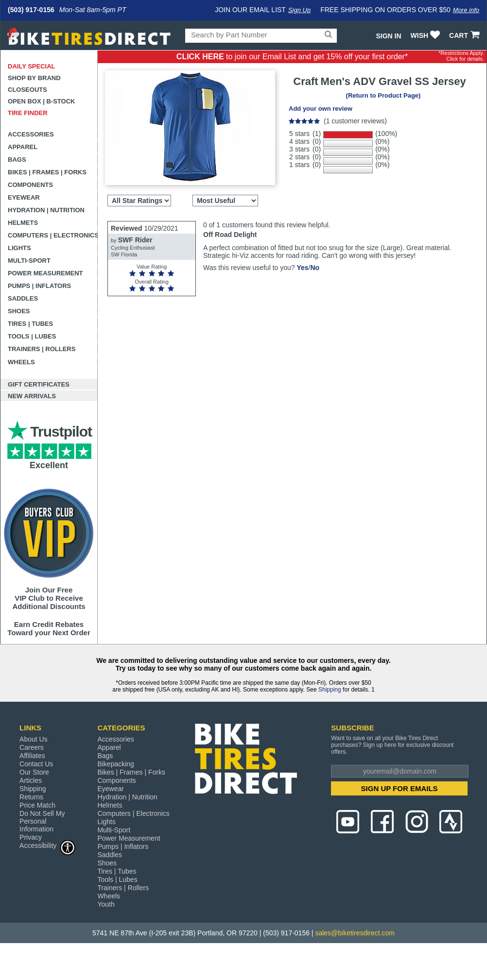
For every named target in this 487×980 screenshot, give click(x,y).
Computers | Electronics (53, 235)
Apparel (23, 147)
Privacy (31, 837)
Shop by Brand (34, 78)
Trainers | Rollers (42, 349)
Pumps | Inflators (39, 286)
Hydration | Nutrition (46, 210)
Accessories (31, 134)
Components (30, 185)
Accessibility (48, 845)
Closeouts (27, 90)
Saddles (23, 298)
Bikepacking (116, 764)
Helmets (23, 223)
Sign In (388, 36)
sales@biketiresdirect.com (355, 933)
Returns (31, 797)
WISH (426, 35)
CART (465, 35)
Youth (106, 904)
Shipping (330, 690)
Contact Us (36, 764)
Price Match (37, 805)
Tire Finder (28, 113)
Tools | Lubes (32, 336)
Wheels (21, 362)
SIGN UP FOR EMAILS (400, 788)
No (315, 268)
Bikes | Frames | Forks (47, 172)
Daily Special (32, 66)
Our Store (34, 772)
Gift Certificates (39, 384)
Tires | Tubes (30, 324)
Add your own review (321, 109)
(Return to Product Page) (383, 95)
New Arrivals (32, 396)
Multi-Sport (29, 261)
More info (466, 10)
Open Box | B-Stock (41, 101)
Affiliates (32, 756)
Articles (31, 780)
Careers (32, 747)
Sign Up (299, 10)
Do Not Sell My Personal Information (42, 821)
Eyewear (24, 197)
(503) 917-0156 (31, 10)
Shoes (19, 311)
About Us (34, 739)
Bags (17, 160)
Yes (302, 268)
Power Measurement (45, 273)
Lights (19, 248)
